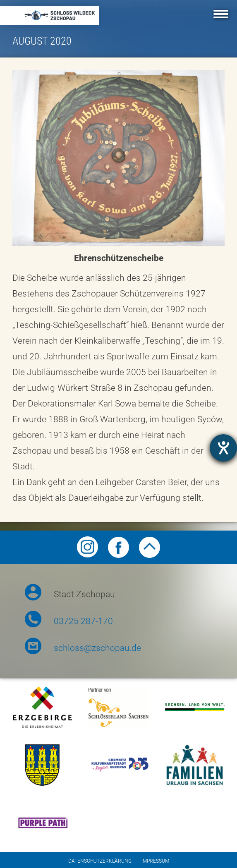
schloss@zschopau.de (97, 648)
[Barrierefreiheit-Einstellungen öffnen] (223, 448)
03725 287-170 (83, 621)
